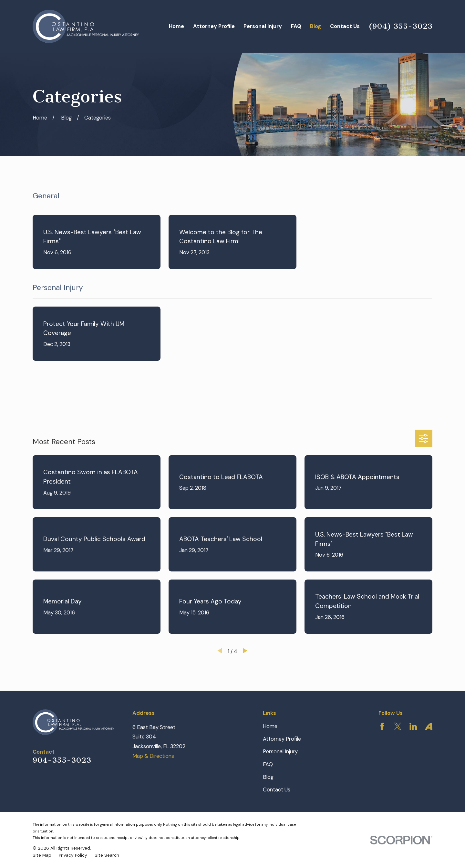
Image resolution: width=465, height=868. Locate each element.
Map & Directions (153, 756)
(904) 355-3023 (400, 26)
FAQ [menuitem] (296, 26)
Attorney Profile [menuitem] (214, 26)
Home (270, 726)
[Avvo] (429, 726)
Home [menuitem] (176, 26)
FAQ (268, 764)
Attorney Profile (282, 739)
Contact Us (277, 790)
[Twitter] (398, 726)
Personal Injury (280, 752)
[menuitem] (42, 855)
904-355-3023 (62, 760)
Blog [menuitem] (315, 26)
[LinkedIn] (413, 726)
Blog (268, 777)
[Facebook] (382, 726)
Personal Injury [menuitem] (263, 26)
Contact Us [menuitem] (345, 26)
